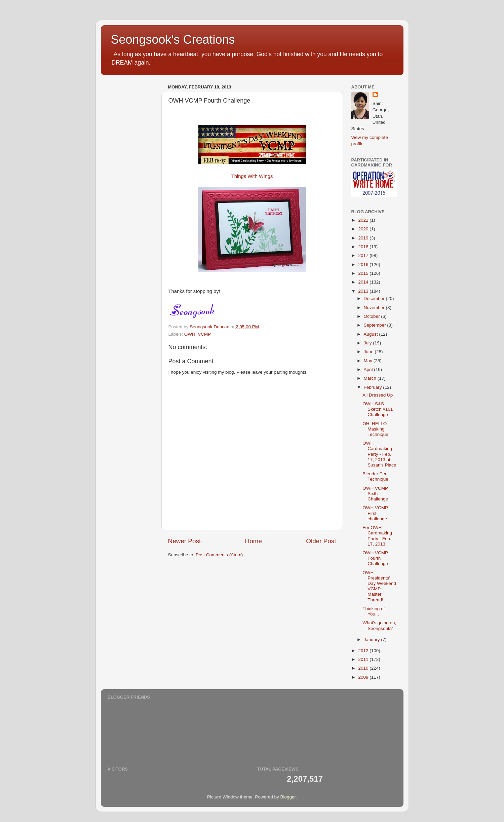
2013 (364, 291)
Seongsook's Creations (173, 40)
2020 (364, 229)
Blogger (288, 797)
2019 (364, 238)
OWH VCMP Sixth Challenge (375, 494)
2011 (364, 659)
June (369, 352)
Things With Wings (252, 176)
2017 (364, 255)
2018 (364, 247)
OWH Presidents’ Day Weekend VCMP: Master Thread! (379, 586)
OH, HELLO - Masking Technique (376, 429)
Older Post (321, 541)
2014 (364, 282)
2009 (364, 677)
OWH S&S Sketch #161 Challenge (378, 409)
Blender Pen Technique (375, 476)
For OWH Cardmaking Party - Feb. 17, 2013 (377, 536)
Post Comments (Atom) (219, 555)
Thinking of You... (374, 611)
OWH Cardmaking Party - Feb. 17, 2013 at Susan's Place (379, 454)
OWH (190, 334)
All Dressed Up (378, 395)
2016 (364, 265)
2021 (364, 220)
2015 (364, 273)
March (371, 378)
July (369, 343)
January (373, 640)
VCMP (204, 334)
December (375, 298)
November (375, 308)
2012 (364, 651)
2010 (364, 668)
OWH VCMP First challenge (375, 513)
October (373, 316)
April (369, 369)
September (376, 325)
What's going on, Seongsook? (379, 625)
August (372, 334)
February (374, 387)
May (369, 361)
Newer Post (185, 541)
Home (254, 541)
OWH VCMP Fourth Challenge (375, 558)
